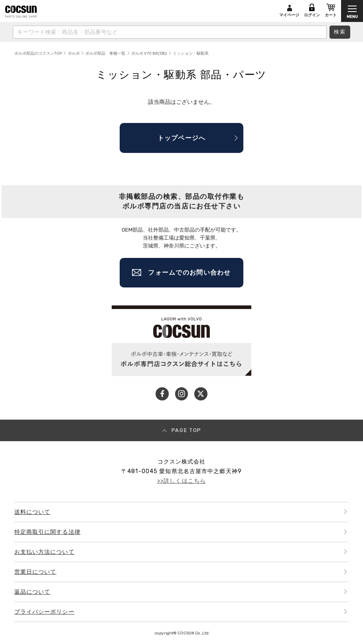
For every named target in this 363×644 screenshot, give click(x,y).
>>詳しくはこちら (181, 481)
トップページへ (182, 138)
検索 (340, 32)
